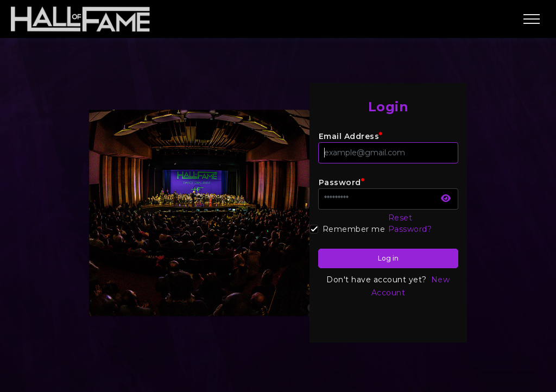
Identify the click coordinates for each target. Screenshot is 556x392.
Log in (388, 258)
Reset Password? (410, 223)
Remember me (354, 229)
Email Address (351, 135)
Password (342, 182)
